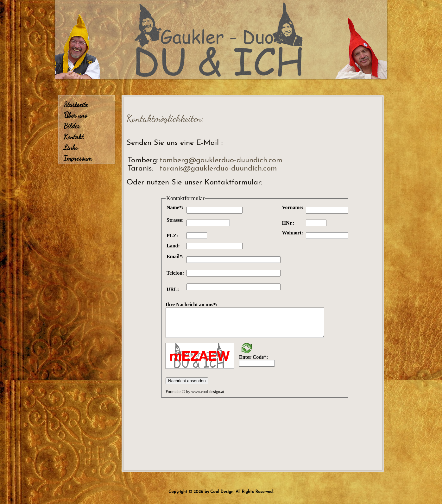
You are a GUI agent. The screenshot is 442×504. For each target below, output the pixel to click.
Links (71, 147)
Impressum (78, 158)
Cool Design (222, 492)
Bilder (72, 126)
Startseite (76, 104)
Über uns (75, 115)
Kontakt (74, 137)
